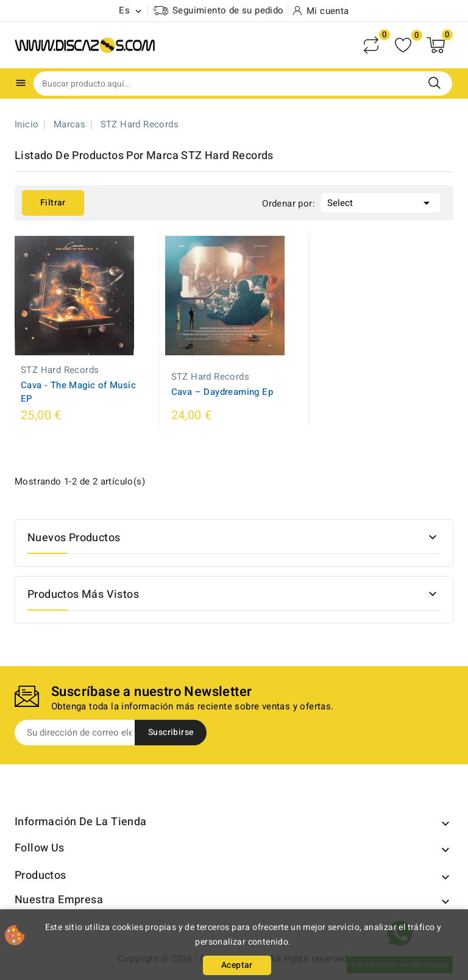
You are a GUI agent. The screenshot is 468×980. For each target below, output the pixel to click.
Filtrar (53, 203)
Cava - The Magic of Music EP (78, 392)
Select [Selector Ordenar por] (381, 202)
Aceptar (237, 965)
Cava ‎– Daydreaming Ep (222, 392)
